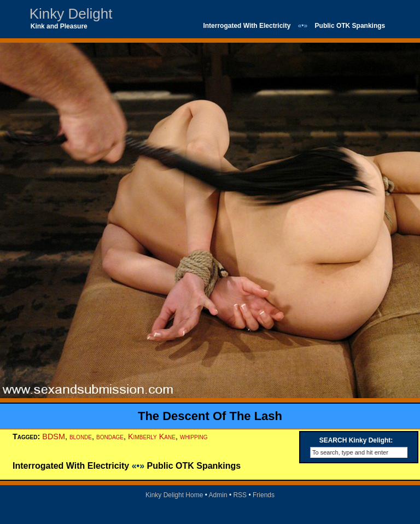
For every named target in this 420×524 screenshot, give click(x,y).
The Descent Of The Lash (210, 416)
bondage (110, 436)
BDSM (54, 436)
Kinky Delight (71, 14)
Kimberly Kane (152, 436)
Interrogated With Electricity (247, 26)
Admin (218, 495)
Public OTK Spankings (350, 26)
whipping (194, 436)
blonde (81, 436)
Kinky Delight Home (174, 495)
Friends (264, 495)
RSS (240, 495)
